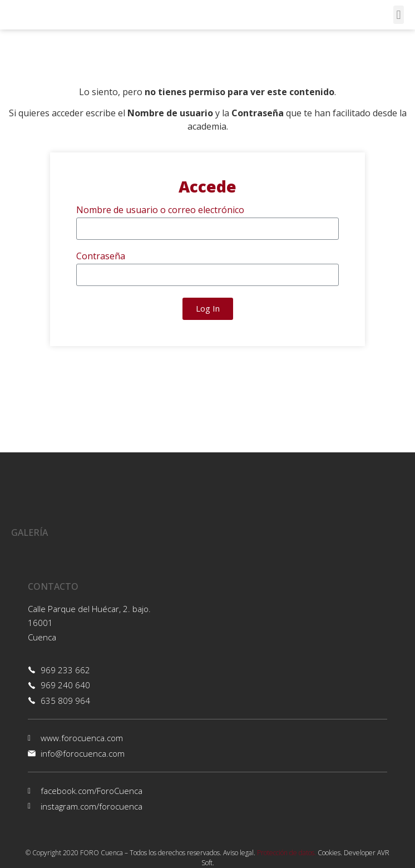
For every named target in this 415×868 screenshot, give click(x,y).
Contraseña (101, 257)
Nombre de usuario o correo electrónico (160, 211)
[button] (399, 15)
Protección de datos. (286, 853)
